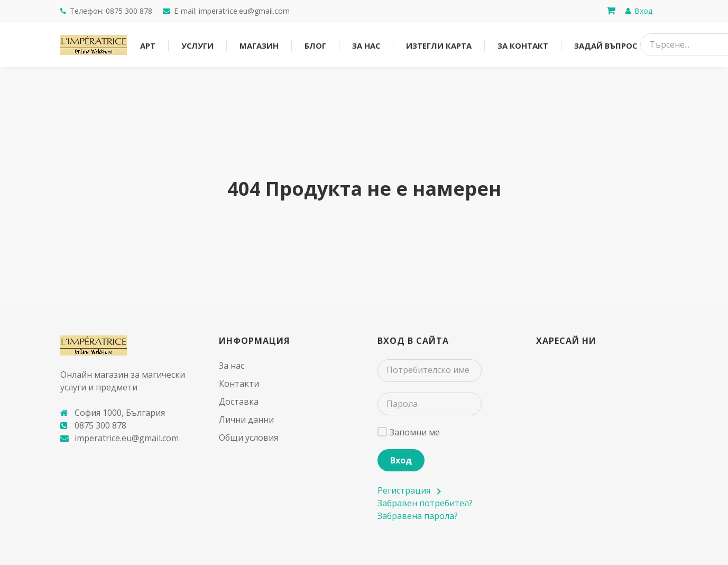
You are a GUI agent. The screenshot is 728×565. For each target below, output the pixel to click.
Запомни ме (415, 432)
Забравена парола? (418, 516)
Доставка (239, 402)
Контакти (239, 384)
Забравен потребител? (425, 503)
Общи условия (248, 438)
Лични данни (246, 420)
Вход (401, 460)
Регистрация (409, 490)
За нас (232, 366)
